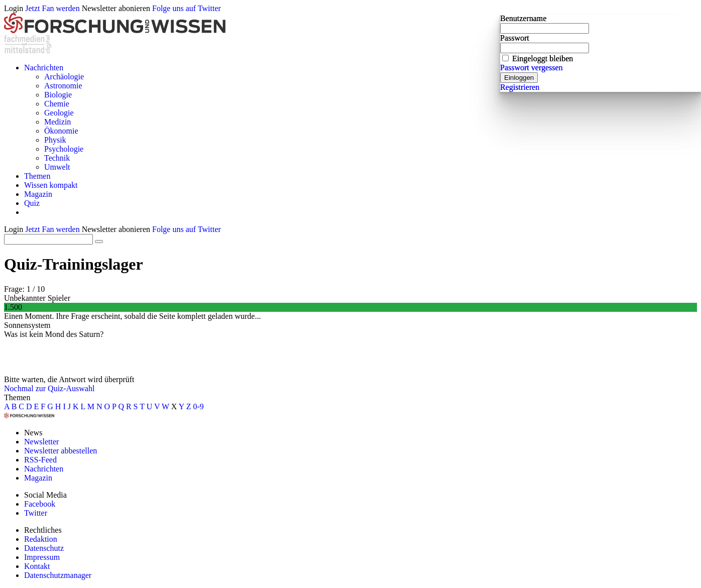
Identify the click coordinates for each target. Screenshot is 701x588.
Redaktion (41, 539)
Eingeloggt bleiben (543, 58)
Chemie (57, 104)
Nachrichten (44, 68)
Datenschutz (44, 548)
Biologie (58, 95)
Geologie (59, 113)
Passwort (515, 38)
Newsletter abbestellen (61, 451)
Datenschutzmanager (58, 575)
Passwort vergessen (532, 68)
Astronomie (63, 86)
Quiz (32, 203)
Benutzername (523, 18)
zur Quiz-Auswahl (65, 388)
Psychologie (64, 149)
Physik (55, 140)
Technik (57, 158)
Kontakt (37, 566)
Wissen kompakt (51, 185)
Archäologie (64, 77)
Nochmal (19, 388)
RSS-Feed (40, 460)
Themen (37, 176)
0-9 (199, 406)
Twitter (36, 513)
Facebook (40, 504)
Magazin (38, 194)
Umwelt (57, 167)
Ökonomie (61, 131)
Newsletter (41, 442)
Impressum (42, 557)
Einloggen (519, 78)
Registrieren (520, 87)
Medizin (57, 122)
